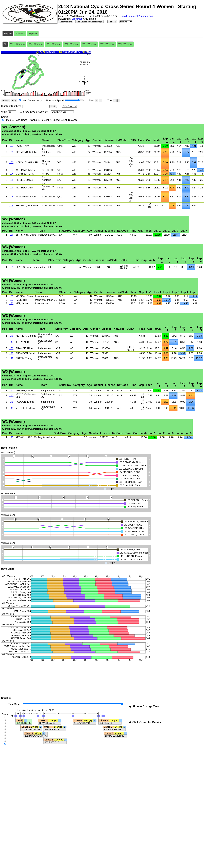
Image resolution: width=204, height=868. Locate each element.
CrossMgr (77, 19)
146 (11, 336)
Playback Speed (55, 101)
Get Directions (66, 22)
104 (11, 174)
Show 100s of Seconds (35, 112)
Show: (4, 117)
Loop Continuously (32, 101)
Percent (45, 120)
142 (11, 396)
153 (11, 303)
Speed (56, 120)
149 (11, 358)
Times (8, 120)
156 (11, 235)
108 (11, 197)
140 (11, 437)
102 (11, 162)
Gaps (34, 120)
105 (11, 180)
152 (11, 300)
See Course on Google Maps (89, 22)
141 (11, 391)
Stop (14, 101)
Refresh (112, 22)
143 (11, 408)
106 (11, 206)
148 (11, 353)
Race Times (21, 120)
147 (11, 342)
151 (11, 296)
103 (11, 152)
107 (11, 170)
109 (11, 188)
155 (11, 267)
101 (11, 146)
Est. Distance (70, 120)
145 (11, 402)
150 (11, 348)
